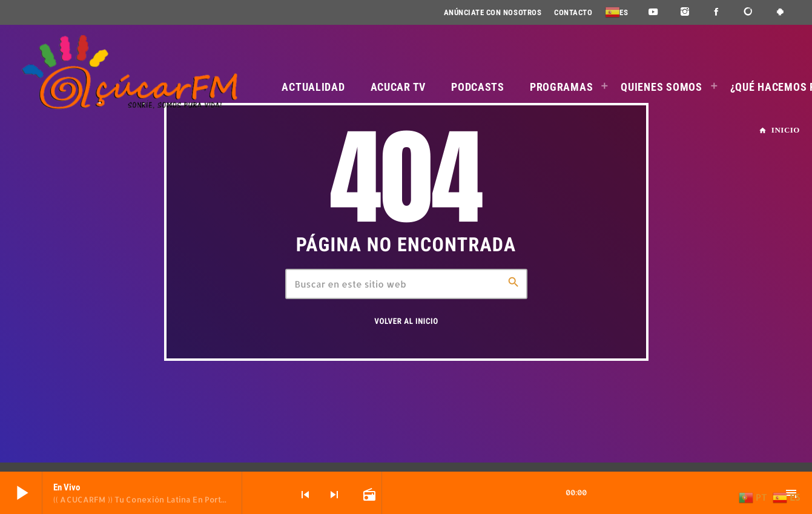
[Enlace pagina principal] (129, 73)
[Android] (780, 12)
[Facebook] (717, 12)
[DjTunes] (749, 12)
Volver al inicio (406, 322)
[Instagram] (685, 12)
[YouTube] (653, 12)
